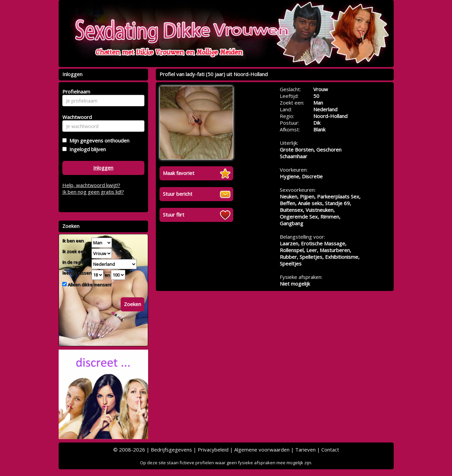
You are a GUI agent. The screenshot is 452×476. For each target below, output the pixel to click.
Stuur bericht (178, 194)
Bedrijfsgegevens (171, 450)
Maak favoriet (179, 173)
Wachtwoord (75, 117)
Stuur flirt (174, 215)
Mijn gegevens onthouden (98, 140)
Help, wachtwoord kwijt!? (91, 185)
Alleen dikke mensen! (89, 285)
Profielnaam (75, 92)
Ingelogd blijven (86, 149)
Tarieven (305, 450)
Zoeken (133, 304)
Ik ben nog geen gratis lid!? (93, 192)
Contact (330, 450)
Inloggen (103, 168)
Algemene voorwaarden (262, 450)
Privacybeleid (213, 450)
